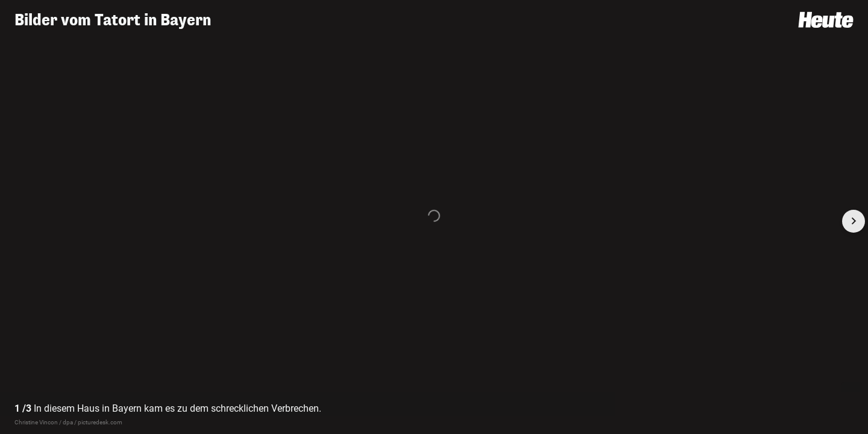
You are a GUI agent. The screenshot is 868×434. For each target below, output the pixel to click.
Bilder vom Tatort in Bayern (113, 20)
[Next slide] (854, 221)
